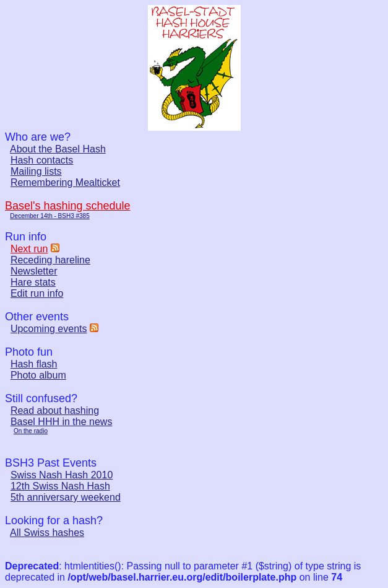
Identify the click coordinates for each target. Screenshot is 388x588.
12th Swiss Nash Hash (60, 486)
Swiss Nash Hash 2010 (62, 475)
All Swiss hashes (47, 533)
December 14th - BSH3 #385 (50, 216)
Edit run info (37, 293)
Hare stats (33, 282)
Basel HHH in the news (62, 422)
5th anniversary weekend (66, 497)
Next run (29, 249)
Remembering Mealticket (65, 182)
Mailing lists (36, 171)
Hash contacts (42, 160)
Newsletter (34, 271)
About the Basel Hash (58, 149)
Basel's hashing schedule (68, 206)
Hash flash (34, 364)
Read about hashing (55, 410)
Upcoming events (49, 329)
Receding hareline (50, 260)
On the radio (31, 431)
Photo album (38, 375)
